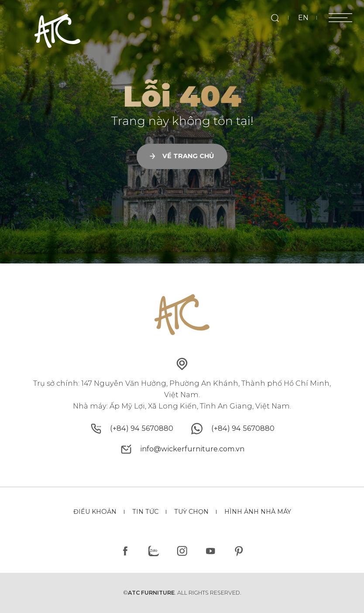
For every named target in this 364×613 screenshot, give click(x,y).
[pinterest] (239, 551)
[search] (275, 18)
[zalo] (154, 551)
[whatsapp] (243, 429)
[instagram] (182, 551)
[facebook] (125, 551)
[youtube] (210, 551)
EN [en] (303, 17)
